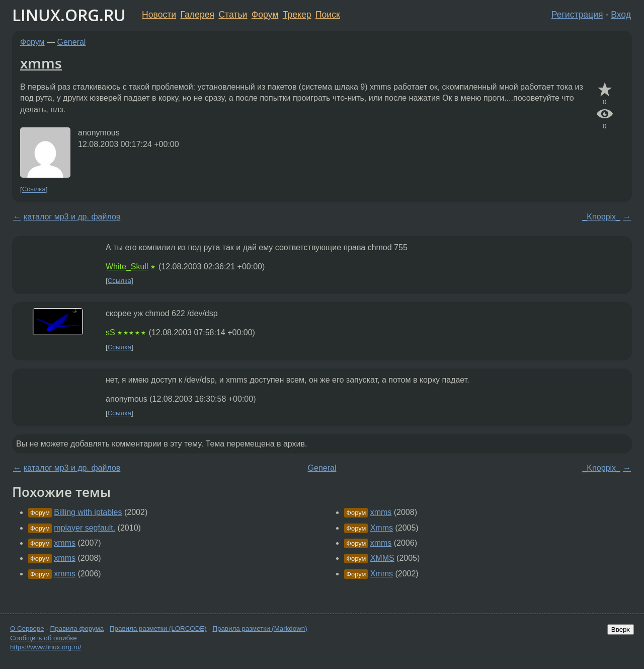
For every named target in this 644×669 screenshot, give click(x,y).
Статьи (233, 15)
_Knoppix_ (601, 217)
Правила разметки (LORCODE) (158, 628)
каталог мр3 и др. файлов (72, 217)
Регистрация (577, 15)
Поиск (328, 15)
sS (110, 332)
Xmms (382, 528)
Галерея (197, 15)
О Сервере (27, 628)
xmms (41, 63)
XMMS (382, 558)
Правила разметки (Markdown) (260, 628)
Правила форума (77, 628)
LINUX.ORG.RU (69, 15)
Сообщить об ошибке (44, 638)
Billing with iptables (88, 512)
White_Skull (127, 267)
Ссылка (34, 190)
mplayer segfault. (85, 528)
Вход (621, 15)
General (72, 42)
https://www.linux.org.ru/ (46, 647)
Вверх (621, 629)
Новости (159, 15)
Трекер (297, 15)
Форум (265, 15)
